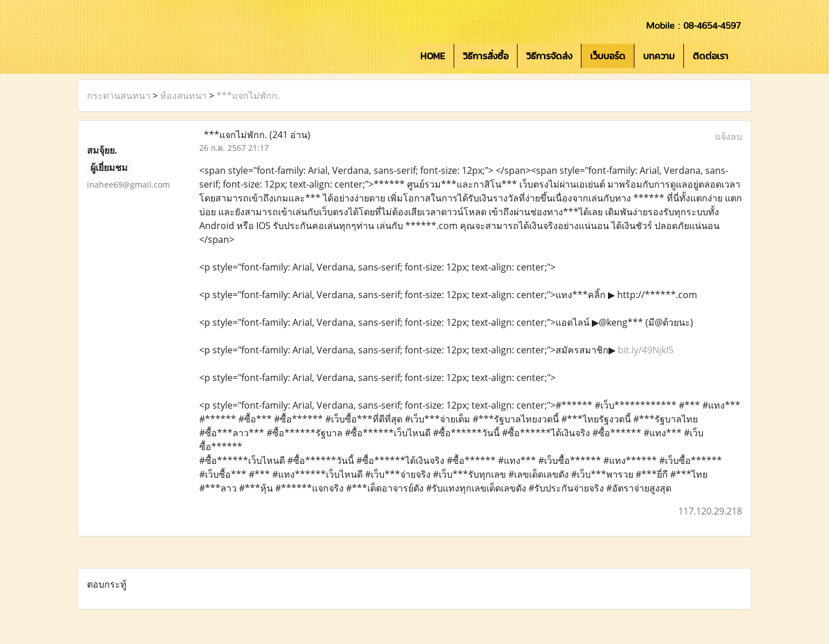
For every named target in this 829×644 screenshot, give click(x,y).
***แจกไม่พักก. (248, 96)
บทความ (659, 56)
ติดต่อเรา (710, 56)
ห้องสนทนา (183, 96)
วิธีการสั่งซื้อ (486, 56)
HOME (433, 56)
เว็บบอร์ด (608, 56)
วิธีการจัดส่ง (549, 56)
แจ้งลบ (729, 136)
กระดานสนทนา (119, 96)
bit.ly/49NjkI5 (646, 350)
